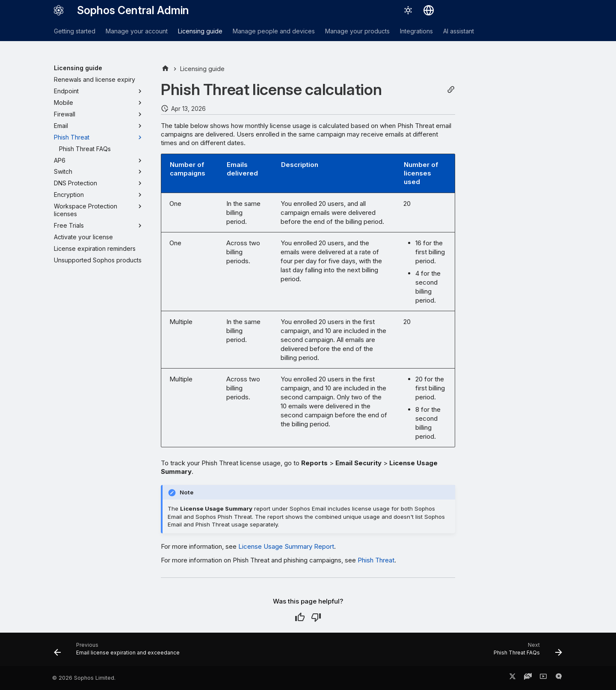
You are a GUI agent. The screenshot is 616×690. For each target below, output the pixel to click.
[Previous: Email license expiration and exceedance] (119, 652)
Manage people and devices (274, 31)
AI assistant (459, 31)
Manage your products (357, 31)
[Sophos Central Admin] (59, 10)
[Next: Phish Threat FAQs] (526, 652)
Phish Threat (376, 560)
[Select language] (429, 10)
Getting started (75, 31)
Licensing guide (200, 31)
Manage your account (137, 31)
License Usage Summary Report (286, 546)
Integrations (416, 31)
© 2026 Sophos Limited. (84, 678)
